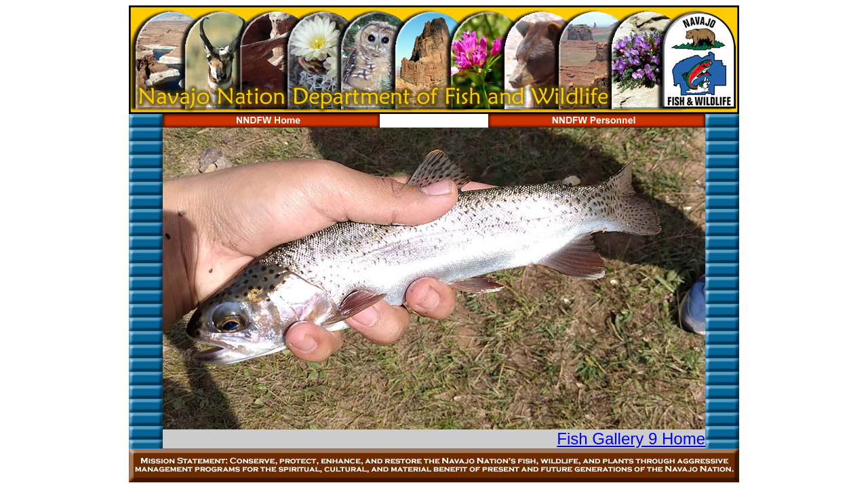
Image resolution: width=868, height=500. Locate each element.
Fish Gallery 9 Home (631, 439)
